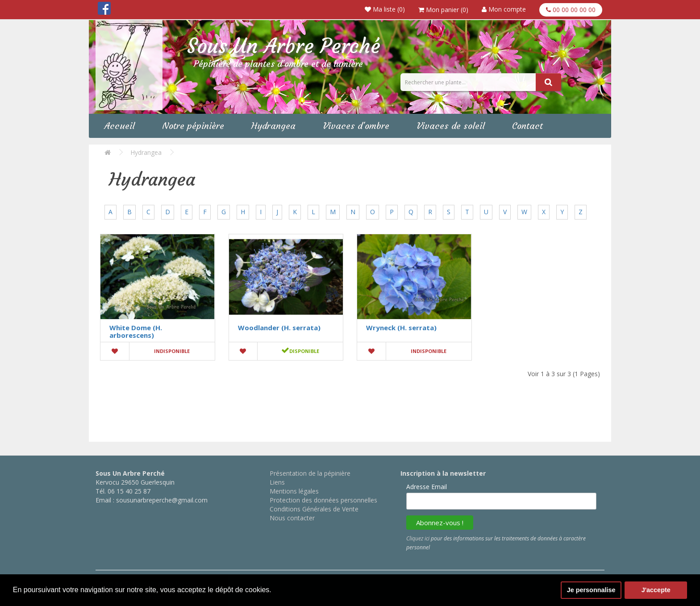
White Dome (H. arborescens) (136, 331)
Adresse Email (427, 487)
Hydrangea (273, 126)
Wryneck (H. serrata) (401, 328)
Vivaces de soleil (451, 126)
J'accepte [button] (656, 590)
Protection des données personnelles (323, 500)
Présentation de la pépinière (310, 473)
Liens (277, 482)
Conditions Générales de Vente (314, 509)
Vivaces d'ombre (356, 126)
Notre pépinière (193, 126)
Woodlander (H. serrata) (279, 328)
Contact (527, 126)
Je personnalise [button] (591, 590)
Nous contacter (292, 518)
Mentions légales (294, 491)
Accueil (120, 126)
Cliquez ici (418, 538)
